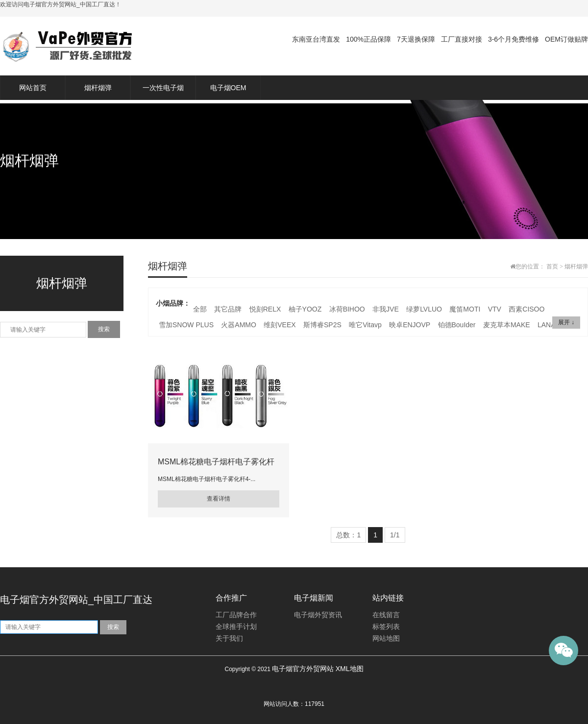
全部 (200, 309)
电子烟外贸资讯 (318, 615)
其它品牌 (228, 309)
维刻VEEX (280, 325)
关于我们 (229, 639)
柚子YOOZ (305, 309)
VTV (495, 309)
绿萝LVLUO (424, 309)
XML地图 (350, 669)
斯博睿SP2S (322, 325)
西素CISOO (527, 309)
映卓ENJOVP (410, 325)
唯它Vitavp (365, 325)
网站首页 (33, 88)
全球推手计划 (236, 627)
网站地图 (386, 639)
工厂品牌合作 (236, 615)
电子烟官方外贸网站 (303, 669)
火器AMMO (239, 325)
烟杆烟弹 (98, 88)
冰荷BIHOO (347, 309)
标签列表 (386, 627)
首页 (552, 266)
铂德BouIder (457, 325)
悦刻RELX (265, 309)
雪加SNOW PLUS (186, 325)
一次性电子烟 (163, 88)
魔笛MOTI (465, 309)
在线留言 (386, 615)
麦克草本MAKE (507, 325)
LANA (547, 325)
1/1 (395, 535)
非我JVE (386, 309)
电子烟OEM (228, 88)
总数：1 (348, 535)
